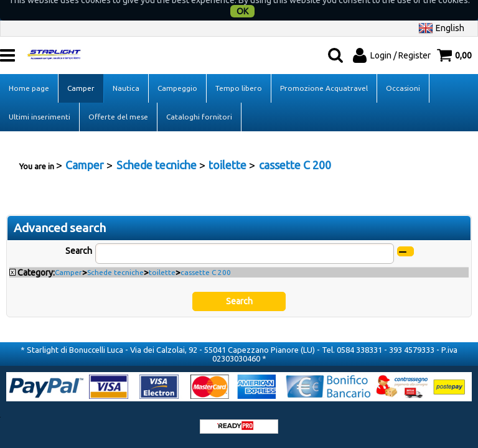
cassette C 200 (206, 255)
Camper (81, 71)
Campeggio (177, 71)
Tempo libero (239, 71)
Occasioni (403, 71)
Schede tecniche (115, 255)
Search (79, 233)
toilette (162, 255)
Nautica (126, 71)
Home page (29, 71)
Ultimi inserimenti (40, 99)
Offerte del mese (118, 99)
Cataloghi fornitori (199, 99)
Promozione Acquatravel (324, 71)
